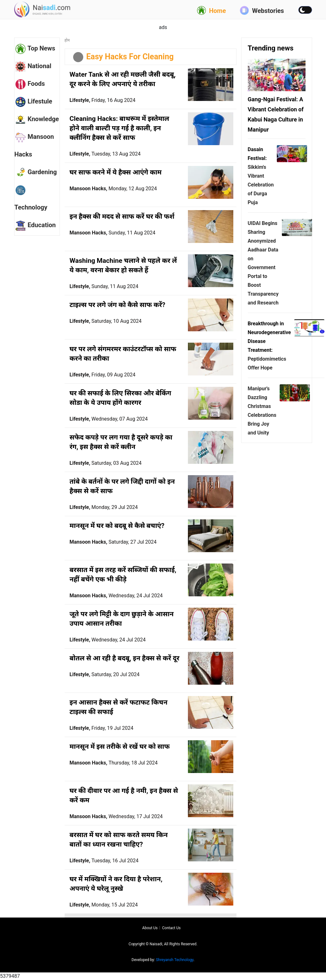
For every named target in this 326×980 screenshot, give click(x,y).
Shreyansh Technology (175, 960)
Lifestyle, (103, 100)
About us (150, 928)
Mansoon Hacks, (113, 189)
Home (212, 10)
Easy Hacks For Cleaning (130, 57)
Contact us (171, 928)
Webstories (262, 10)
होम (67, 40)
